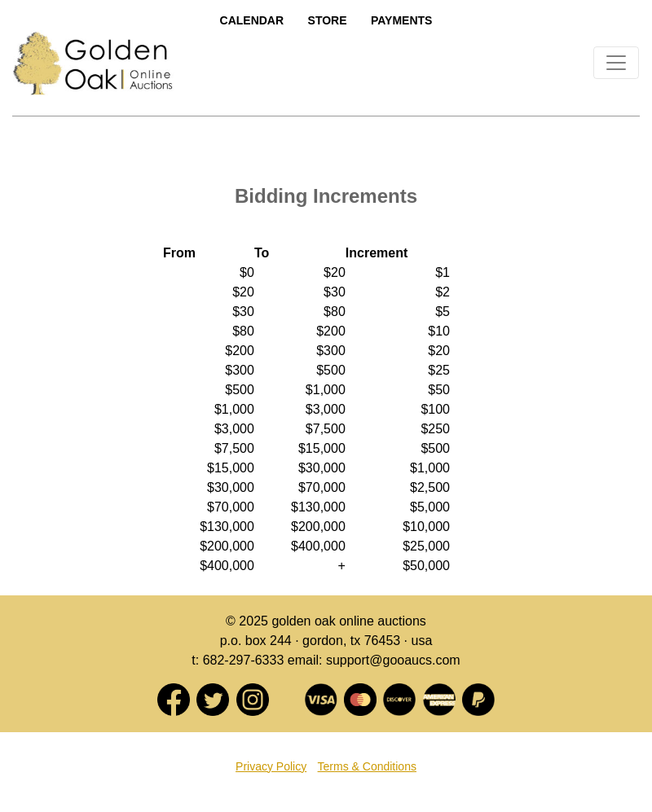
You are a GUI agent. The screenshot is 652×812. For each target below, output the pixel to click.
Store (328, 20)
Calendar (252, 20)
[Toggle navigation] (616, 63)
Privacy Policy (271, 766)
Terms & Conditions (367, 766)
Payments (401, 20)
